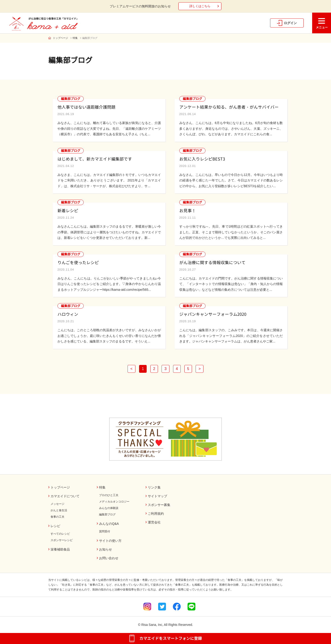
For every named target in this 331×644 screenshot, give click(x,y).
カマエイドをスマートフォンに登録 (171, 638)
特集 (75, 38)
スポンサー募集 (159, 505)
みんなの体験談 (109, 508)
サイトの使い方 (110, 541)
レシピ (55, 526)
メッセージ (57, 504)
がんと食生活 (59, 510)
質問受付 (105, 531)
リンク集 (154, 487)
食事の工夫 (57, 517)
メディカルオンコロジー (114, 502)
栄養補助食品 (60, 549)
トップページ (60, 38)
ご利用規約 (156, 514)
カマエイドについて (65, 496)
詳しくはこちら (200, 6)
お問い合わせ (109, 558)
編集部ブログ (90, 38)
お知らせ (106, 549)
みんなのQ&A (109, 524)
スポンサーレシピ (62, 540)
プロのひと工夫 (109, 495)
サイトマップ (157, 496)
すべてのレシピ (60, 534)
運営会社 (154, 522)
